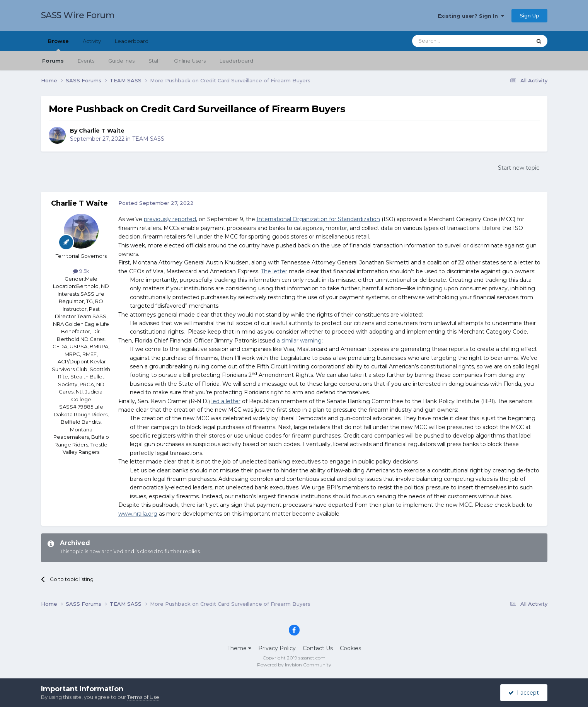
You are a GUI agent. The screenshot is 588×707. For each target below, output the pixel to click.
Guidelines (121, 61)
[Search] (453, 41)
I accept (524, 693)
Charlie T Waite (102, 131)
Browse (58, 44)
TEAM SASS (148, 139)
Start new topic (519, 168)
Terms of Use (143, 697)
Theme (239, 648)
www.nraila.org (138, 514)
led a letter (226, 401)
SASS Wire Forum (78, 15)
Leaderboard (236, 61)
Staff (154, 61)
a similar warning (299, 341)
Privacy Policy (277, 648)
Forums (53, 61)
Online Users (190, 61)
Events (86, 61)
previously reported (170, 219)
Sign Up (529, 15)
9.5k (81, 271)
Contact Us (318, 648)
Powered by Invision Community (294, 665)
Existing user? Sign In (471, 16)
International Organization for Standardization (318, 219)
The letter (274, 271)
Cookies (350, 648)
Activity (92, 41)
